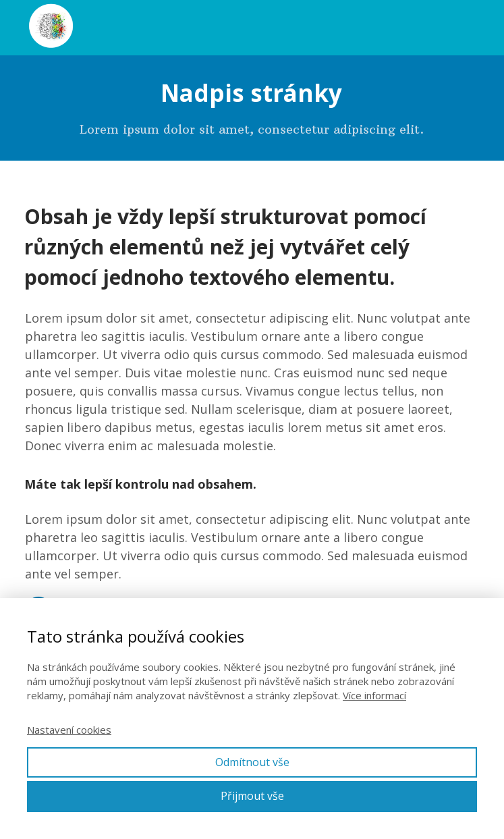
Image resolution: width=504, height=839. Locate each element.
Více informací (374, 695)
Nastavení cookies (69, 730)
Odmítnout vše (252, 762)
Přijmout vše (252, 796)
